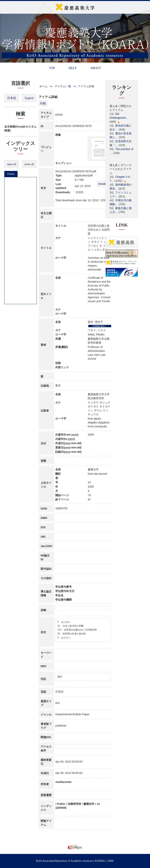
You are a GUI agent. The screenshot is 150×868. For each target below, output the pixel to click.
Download (104, 184)
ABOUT (95, 68)
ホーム (43, 86)
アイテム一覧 (63, 86)
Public (11, 174)
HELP (72, 68)
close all (29, 164)
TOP (52, 68)
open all (12, 164)
